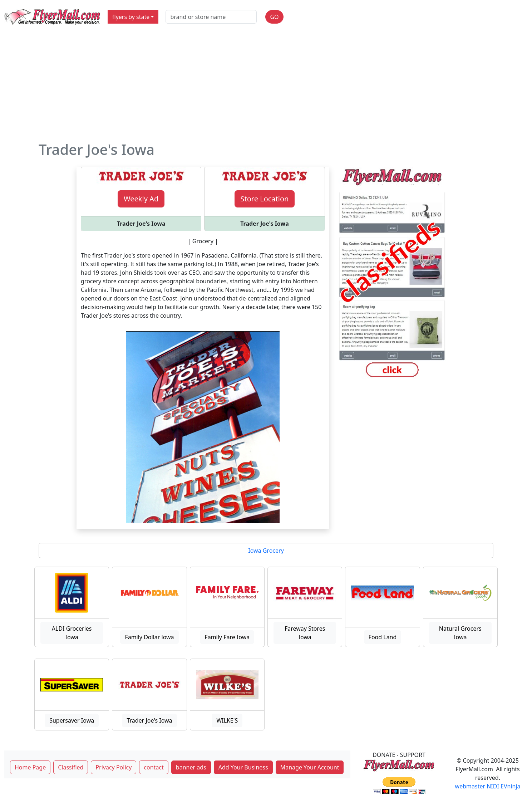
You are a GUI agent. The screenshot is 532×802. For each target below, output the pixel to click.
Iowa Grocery (266, 551)
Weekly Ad (141, 199)
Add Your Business (243, 767)
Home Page (30, 767)
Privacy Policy (114, 767)
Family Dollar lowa (149, 637)
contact (154, 767)
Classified (71, 767)
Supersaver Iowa (72, 720)
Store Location (265, 199)
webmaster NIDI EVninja (488, 786)
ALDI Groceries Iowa (72, 633)
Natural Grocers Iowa (460, 633)
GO (274, 17)
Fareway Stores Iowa (305, 633)
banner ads (191, 767)
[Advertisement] (266, 87)
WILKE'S (227, 720)
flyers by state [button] (131, 17)
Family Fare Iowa (227, 637)
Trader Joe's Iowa (149, 720)
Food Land (383, 637)
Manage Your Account (310, 767)
